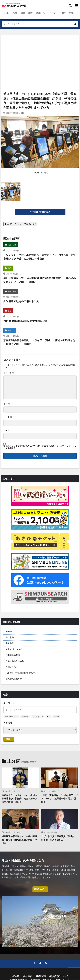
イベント (53, 13)
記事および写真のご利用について (21, 673)
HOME (5, 13)
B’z (48, 716)
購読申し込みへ (40, 889)
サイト (6, 430)
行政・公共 (12, 245)
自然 (9, 268)
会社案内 (10, 637)
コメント (9, 373)
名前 (7, 404)
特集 (15, 13)
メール (8, 417)
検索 (8, 739)
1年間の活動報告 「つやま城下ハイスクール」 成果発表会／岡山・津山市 (60, 799)
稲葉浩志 (25, 716)
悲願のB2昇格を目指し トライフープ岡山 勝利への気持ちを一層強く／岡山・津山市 (39, 342)
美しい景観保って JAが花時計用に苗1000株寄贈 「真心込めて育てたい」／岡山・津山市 (40, 280)
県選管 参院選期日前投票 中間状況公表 (25, 321)
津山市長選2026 (11, 716)
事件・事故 (27, 13)
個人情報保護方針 (14, 679)
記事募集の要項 (13, 655)
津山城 (56, 716)
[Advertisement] (40, 50)
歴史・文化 (67, 13)
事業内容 (10, 643)
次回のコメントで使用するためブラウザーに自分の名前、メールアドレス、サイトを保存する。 (40, 447)
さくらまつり (38, 716)
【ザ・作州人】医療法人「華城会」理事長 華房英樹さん (59, 838)
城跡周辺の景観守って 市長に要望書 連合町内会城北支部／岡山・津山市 (19, 840)
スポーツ (41, 13)
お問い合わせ (12, 667)
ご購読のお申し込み (15, 661)
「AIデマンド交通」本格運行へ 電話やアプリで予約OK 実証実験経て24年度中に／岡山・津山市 (39, 257)
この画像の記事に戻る (40, 212)
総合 (9, 311)
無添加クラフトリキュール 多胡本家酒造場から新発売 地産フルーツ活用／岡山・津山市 (19, 799)
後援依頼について (14, 649)
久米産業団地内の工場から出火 (21, 301)
